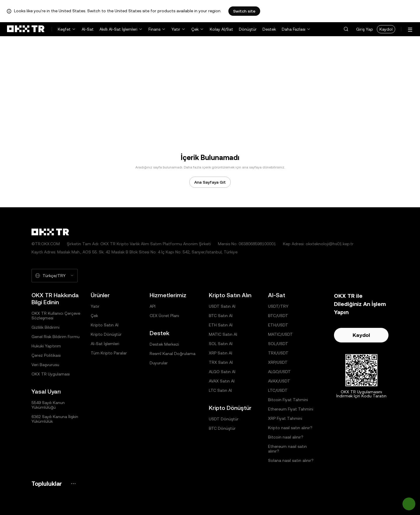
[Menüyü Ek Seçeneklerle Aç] (410, 30)
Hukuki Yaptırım (46, 346)
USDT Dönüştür (224, 419)
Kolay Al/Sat (221, 29)
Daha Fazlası (294, 29)
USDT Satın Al (222, 306)
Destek (269, 29)
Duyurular (159, 363)
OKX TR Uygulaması (51, 374)
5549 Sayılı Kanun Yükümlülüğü (48, 405)
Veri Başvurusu (45, 365)
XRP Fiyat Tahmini (285, 418)
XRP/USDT (278, 362)
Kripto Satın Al (105, 325)
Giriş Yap (365, 29)
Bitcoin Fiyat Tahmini (288, 400)
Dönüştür (248, 29)
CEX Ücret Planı (164, 316)
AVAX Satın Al (222, 381)
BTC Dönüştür (222, 428)
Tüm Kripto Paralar (109, 353)
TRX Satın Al (221, 362)
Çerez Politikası (46, 355)
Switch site (244, 11)
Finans (154, 29)
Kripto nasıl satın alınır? (290, 428)
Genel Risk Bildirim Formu (56, 337)
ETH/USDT (278, 325)
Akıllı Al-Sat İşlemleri (118, 29)
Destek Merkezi (164, 344)
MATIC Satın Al (223, 334)
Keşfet (64, 29)
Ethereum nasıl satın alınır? (287, 449)
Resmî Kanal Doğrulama (173, 354)
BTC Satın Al (221, 316)
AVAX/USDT (279, 381)
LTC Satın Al (220, 390)
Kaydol (386, 29)
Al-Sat (88, 29)
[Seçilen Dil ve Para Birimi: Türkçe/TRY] (55, 276)
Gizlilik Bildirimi (45, 327)
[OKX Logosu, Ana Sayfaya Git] (26, 29)
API (153, 306)
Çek (195, 29)
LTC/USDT (278, 390)
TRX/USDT (278, 353)
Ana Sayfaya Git (210, 182)
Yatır (176, 29)
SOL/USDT (278, 344)
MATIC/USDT (280, 334)
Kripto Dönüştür (106, 334)
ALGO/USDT (279, 372)
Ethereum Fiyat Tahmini (291, 409)
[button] (346, 29)
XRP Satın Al (220, 353)
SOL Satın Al (221, 344)
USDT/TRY (278, 306)
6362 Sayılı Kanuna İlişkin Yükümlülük (55, 419)
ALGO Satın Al (222, 372)
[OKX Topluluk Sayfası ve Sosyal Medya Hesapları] (73, 484)
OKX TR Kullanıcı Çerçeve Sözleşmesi (56, 316)
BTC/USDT (278, 316)
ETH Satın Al (221, 325)
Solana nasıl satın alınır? (291, 460)
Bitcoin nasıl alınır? (286, 437)
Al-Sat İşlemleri (105, 344)
